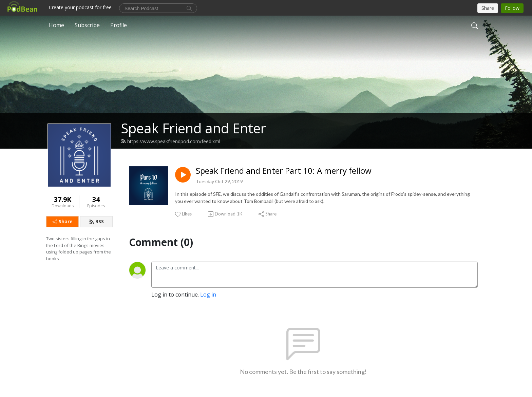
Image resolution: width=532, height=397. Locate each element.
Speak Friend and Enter (193, 128)
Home (56, 25)
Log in (208, 295)
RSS (96, 221)
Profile (119, 25)
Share (63, 221)
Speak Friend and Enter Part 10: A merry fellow (284, 171)
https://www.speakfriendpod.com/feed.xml (170, 141)
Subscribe (87, 25)
